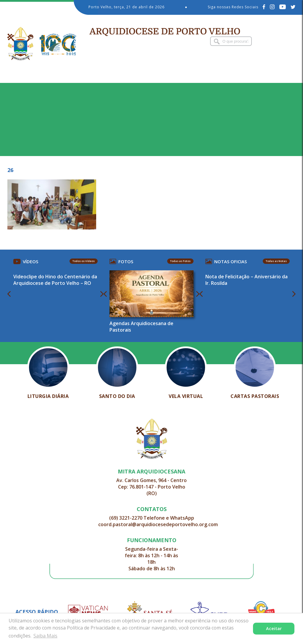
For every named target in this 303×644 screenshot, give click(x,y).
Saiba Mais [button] (45, 636)
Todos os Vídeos (84, 261)
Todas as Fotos (180, 261)
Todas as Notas (274, 261)
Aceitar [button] (274, 628)
